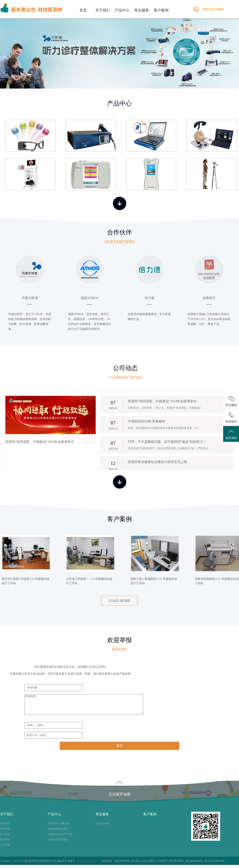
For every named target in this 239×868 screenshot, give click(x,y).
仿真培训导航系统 (58, 839)
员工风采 (5, 834)
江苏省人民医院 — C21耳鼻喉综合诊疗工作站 (89, 581)
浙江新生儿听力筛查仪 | (144, 861)
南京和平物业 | (123, 861)
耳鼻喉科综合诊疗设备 (60, 834)
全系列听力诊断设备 (59, 823)
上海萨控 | (163, 861)
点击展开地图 (119, 789)
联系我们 (5, 839)
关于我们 (103, 10)
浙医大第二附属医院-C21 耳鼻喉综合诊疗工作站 (154, 581)
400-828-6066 (103, 823)
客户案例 (161, 10)
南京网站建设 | (177, 861)
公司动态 (5, 829)
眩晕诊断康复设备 (58, 829)
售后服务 (142, 10)
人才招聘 (5, 845)
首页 (83, 10)
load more (120, 601)
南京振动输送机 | (195, 861)
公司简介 (5, 823)
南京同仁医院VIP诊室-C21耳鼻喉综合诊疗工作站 (26, 581)
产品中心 (122, 10)
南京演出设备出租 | (215, 861)
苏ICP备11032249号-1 (89, 861)
